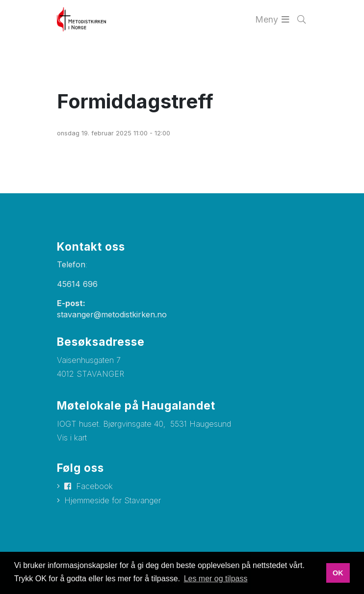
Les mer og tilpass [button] (216, 579)
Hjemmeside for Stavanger (113, 500)
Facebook (94, 486)
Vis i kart (72, 438)
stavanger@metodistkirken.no (112, 314)
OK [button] (338, 573)
